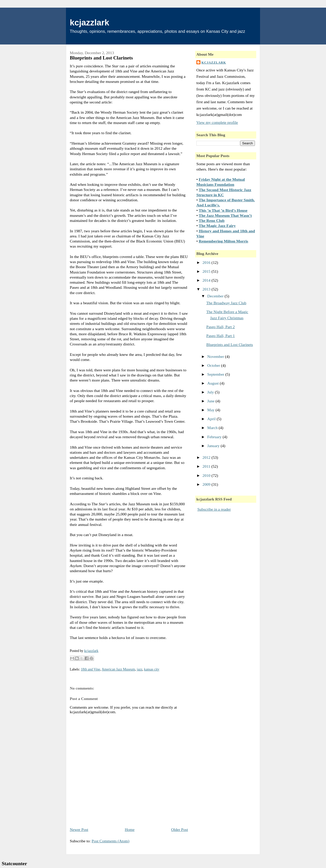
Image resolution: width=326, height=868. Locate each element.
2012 (207, 457)
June (211, 401)
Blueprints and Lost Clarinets (230, 345)
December (216, 296)
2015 (207, 271)
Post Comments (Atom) (111, 841)
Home (130, 829)
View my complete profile (217, 122)
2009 (207, 484)
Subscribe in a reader (214, 509)
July (211, 392)
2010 (207, 475)
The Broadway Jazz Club (226, 303)
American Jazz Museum (118, 669)
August (214, 383)
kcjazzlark (90, 22)
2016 (207, 262)
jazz (140, 669)
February (215, 437)
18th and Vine (90, 669)
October (214, 365)
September (216, 374)
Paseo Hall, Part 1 (221, 336)
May (211, 410)
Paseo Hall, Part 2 (221, 327)
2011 (207, 466)
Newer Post (79, 829)
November (216, 356)
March (213, 428)
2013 (207, 289)
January (214, 446)
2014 (207, 280)
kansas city (152, 669)
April (212, 419)
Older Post (180, 829)
